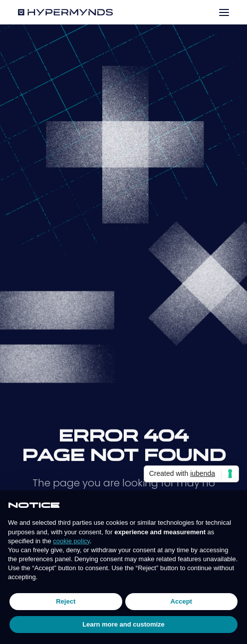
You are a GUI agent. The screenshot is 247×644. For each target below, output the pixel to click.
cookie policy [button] (71, 541)
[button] (224, 12)
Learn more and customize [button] (123, 624)
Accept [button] (181, 601)
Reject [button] (66, 601)
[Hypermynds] (65, 12)
